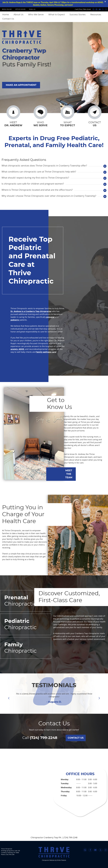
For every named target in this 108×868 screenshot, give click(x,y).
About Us (18, 15)
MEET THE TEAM (69, 474)
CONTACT (95, 124)
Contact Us (8, 19)
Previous (9, 698)
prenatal (50, 317)
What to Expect (57, 15)
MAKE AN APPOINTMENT (21, 85)
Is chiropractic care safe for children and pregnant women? (33, 184)
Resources (96, 15)
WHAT (68, 124)
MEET (13, 124)
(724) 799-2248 (84, 9)
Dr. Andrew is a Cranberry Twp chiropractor (31, 311)
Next (99, 698)
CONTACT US (76, 738)
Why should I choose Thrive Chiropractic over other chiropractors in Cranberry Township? (49, 196)
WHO (40, 124)
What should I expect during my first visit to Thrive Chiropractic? (35, 178)
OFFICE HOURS (20, 9)
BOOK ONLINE (7, 9)
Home (6, 15)
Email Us (32, 9)
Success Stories (78, 15)
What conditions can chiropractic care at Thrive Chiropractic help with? (39, 172)
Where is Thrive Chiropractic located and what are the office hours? (37, 190)
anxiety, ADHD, (18, 349)
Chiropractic (26, 601)
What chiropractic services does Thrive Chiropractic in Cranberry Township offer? (44, 166)
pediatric (15, 320)
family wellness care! (46, 352)
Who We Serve (36, 15)
